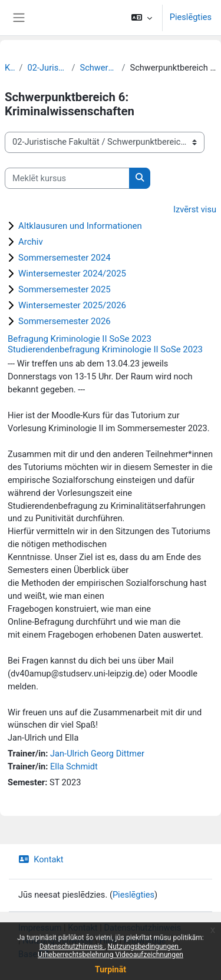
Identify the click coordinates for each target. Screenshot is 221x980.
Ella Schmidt (74, 766)
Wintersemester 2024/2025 (72, 274)
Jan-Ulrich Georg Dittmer (97, 754)
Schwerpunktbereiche (98, 68)
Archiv (31, 242)
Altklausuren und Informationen (80, 226)
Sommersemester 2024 (65, 258)
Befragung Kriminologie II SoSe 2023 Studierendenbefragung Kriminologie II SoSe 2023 (105, 344)
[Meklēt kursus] (67, 178)
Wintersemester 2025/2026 (72, 305)
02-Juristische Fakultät (47, 68)
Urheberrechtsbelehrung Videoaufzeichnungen (111, 955)
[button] (142, 18)
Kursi (10, 68)
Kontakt (41, 859)
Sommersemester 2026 (65, 321)
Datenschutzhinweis (72, 946)
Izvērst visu (195, 209)
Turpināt (111, 969)
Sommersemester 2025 (65, 289)
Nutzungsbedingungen (144, 946)
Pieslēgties (191, 17)
